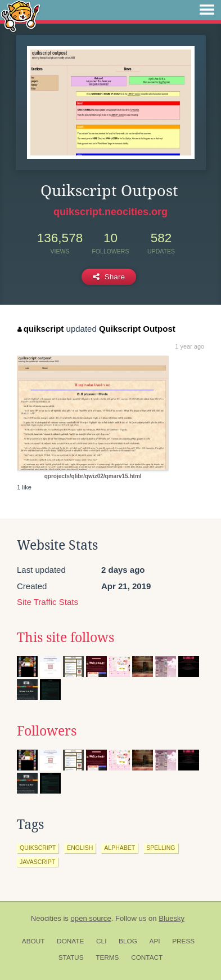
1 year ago (190, 346)
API (155, 941)
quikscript (40, 329)
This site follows (66, 638)
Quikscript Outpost (137, 329)
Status (71, 957)
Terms (107, 957)
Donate (70, 941)
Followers (47, 731)
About (33, 941)
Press (183, 941)
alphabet (119, 848)
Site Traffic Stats (48, 602)
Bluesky (172, 918)
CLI (101, 941)
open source (91, 918)
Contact (147, 957)
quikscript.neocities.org (110, 212)
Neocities (46, 918)
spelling (161, 848)
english (80, 848)
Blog (128, 941)
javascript (37, 862)
